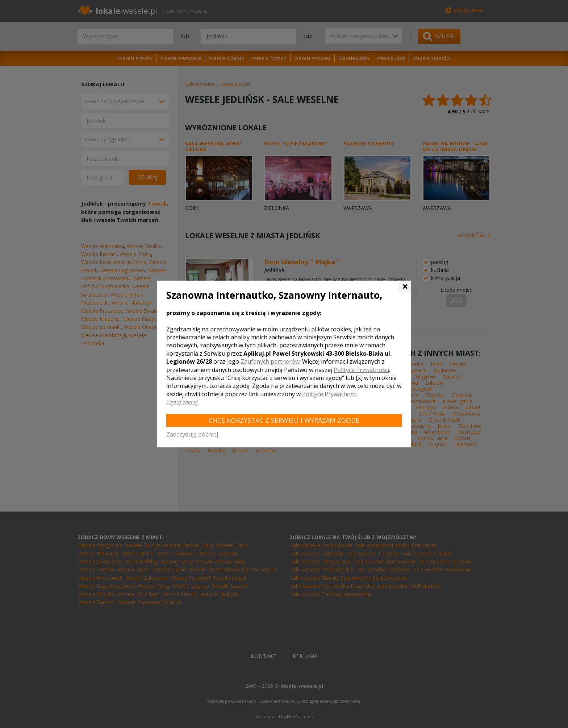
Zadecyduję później (192, 434)
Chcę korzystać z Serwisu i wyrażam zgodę (284, 420)
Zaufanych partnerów (270, 361)
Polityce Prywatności (361, 370)
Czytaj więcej (182, 402)
